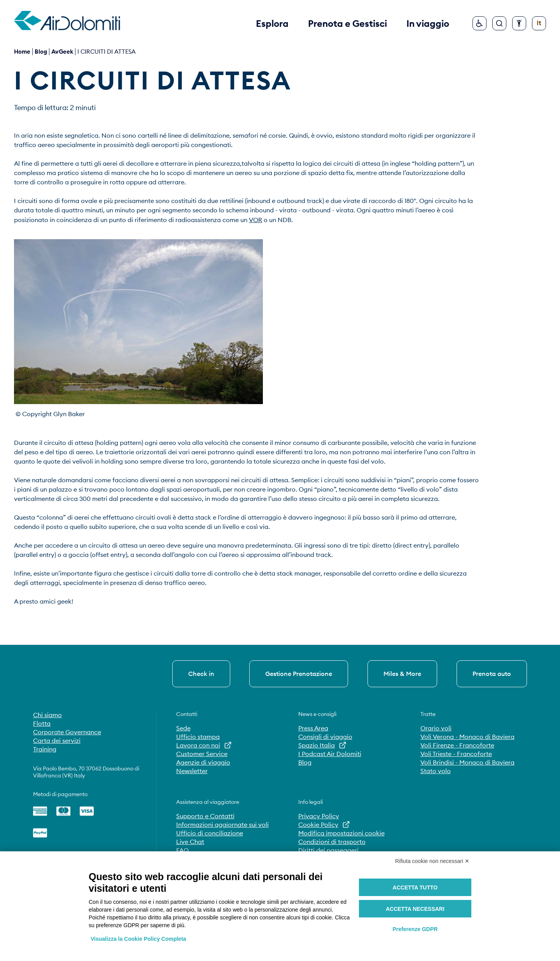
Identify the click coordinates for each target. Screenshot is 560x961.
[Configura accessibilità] (519, 23)
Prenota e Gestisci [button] (347, 23)
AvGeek (62, 52)
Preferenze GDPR (415, 929)
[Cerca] (499, 23)
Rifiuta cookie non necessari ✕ (432, 861)
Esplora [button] (272, 23)
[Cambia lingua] (539, 23)
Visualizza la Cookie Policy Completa (138, 939)
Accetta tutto (415, 887)
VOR (255, 220)
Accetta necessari (415, 909)
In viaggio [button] (428, 23)
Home (22, 52)
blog (41, 52)
